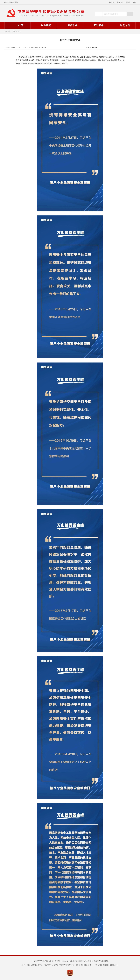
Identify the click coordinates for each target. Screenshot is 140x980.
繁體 (134, 2)
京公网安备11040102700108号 (105, 965)
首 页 (17, 25)
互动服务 (96, 25)
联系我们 (105, 961)
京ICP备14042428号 (84, 965)
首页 (14, 31)
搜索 (130, 14)
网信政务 (70, 25)
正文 (19, 31)
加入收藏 (120, 2)
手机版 (128, 2)
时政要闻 (43, 25)
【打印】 (88, 47)
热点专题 (122, 25)
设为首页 (111, 2)
